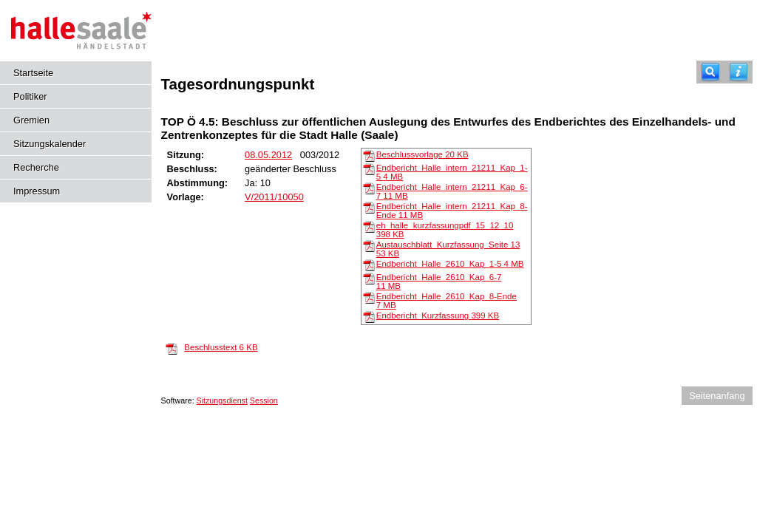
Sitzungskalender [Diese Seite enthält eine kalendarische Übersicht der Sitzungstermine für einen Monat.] (50, 144)
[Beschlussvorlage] (369, 155)
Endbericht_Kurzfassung (438, 316)
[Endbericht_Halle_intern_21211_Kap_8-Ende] (369, 207)
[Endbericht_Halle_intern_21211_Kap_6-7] (369, 188)
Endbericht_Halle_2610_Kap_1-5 (450, 264)
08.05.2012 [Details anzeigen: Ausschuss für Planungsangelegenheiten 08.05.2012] (268, 155)
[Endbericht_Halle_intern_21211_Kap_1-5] (369, 168)
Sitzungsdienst (222, 400)
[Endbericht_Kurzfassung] (369, 316)
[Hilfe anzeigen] (739, 72)
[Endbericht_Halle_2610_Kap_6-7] (369, 278)
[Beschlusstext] (172, 348)
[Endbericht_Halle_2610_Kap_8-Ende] (369, 297)
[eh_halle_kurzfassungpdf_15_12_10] (369, 226)
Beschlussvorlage (422, 154)
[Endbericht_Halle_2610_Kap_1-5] (369, 265)
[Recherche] (710, 72)
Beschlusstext (221, 347)
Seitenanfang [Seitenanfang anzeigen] (717, 396)
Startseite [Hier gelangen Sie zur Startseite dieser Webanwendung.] (33, 73)
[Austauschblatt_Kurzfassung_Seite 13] (369, 245)
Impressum (37, 191)
